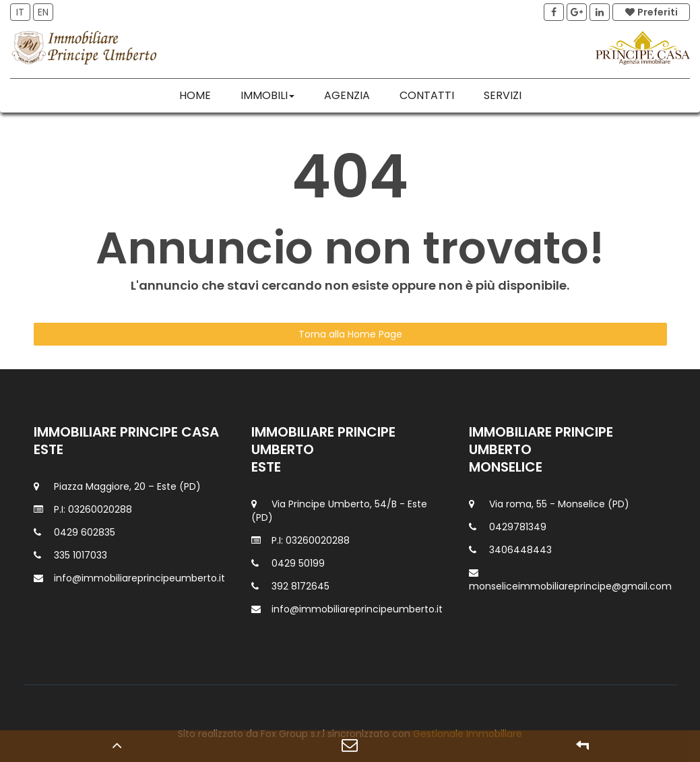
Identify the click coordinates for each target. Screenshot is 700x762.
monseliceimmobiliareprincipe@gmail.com (570, 586)
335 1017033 (81, 555)
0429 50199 (298, 563)
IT (20, 12)
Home (195, 95)
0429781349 (518, 527)
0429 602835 (85, 532)
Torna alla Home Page (350, 334)
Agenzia (347, 95)
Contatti (427, 95)
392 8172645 (300, 586)
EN (43, 12)
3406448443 (520, 550)
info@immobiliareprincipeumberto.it (139, 578)
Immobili (267, 95)
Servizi (503, 95)
